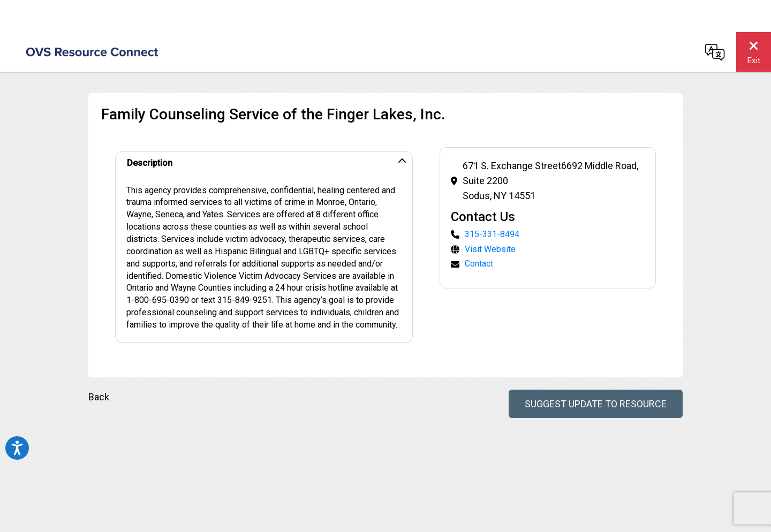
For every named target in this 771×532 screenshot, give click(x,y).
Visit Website (490, 249)
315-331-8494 (492, 234)
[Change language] (715, 52)
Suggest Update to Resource (596, 404)
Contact (479, 264)
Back (99, 397)
